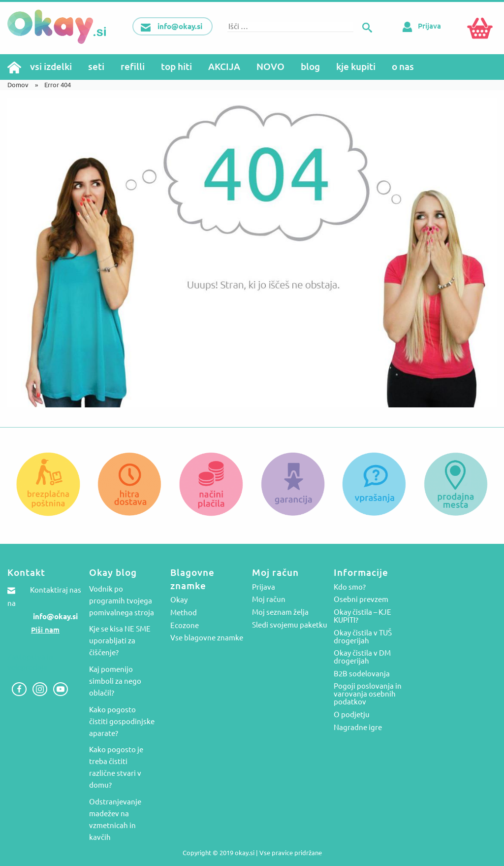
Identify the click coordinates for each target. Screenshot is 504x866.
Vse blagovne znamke (207, 638)
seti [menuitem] (96, 67)
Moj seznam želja (280, 612)
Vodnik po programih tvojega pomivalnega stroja (122, 601)
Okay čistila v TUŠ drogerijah (363, 637)
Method (184, 613)
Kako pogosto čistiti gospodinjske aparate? (122, 721)
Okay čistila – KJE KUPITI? (362, 616)
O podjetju (352, 715)
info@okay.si (55, 616)
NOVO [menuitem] (270, 67)
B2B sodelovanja (362, 674)
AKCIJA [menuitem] (224, 67)
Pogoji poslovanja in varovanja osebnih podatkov (368, 694)
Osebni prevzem (361, 600)
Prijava (420, 26)
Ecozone (185, 626)
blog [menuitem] (310, 67)
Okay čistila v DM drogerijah (362, 657)
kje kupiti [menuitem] (356, 67)
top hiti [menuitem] (176, 67)
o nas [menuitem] (403, 67)
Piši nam (45, 630)
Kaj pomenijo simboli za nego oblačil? (115, 681)
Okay (179, 600)
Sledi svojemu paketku (290, 625)
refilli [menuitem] (133, 67)
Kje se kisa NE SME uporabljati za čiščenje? (120, 641)
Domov (18, 85)
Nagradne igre (358, 728)
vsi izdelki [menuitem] (51, 67)
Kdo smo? (350, 587)
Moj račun (269, 600)
